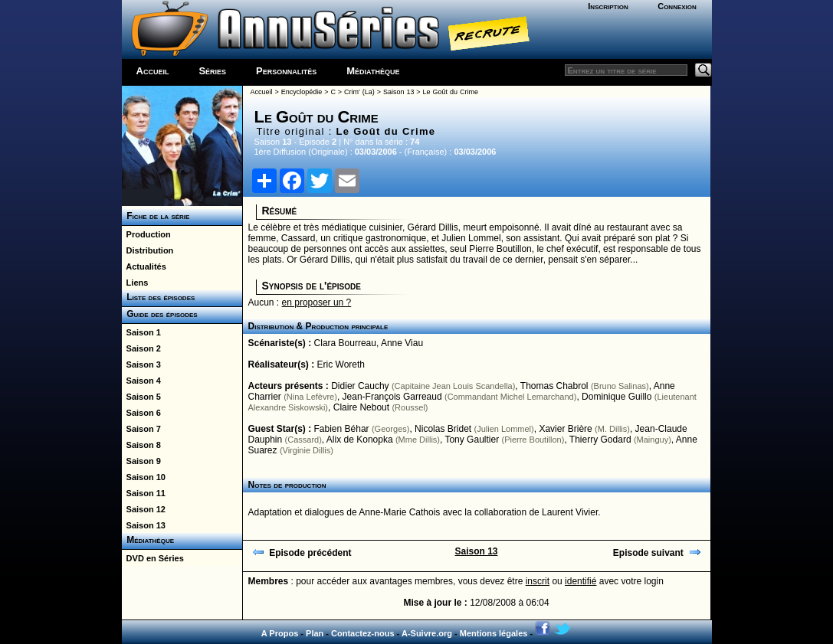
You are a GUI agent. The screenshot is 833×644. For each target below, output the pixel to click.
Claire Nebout (361, 407)
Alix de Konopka (360, 440)
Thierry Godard (600, 440)
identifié (580, 581)
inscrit (538, 581)
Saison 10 (144, 477)
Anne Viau (402, 343)
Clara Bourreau (345, 343)
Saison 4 (141, 381)
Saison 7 (141, 429)
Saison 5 (141, 397)
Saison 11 (144, 493)
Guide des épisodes (160, 314)
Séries (212, 71)
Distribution (148, 250)
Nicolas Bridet (443, 429)
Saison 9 (141, 461)
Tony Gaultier (472, 440)
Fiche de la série (156, 216)
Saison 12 (144, 509)
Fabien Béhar (342, 429)
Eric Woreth (341, 364)
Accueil (153, 71)
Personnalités (286, 71)
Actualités (144, 266)
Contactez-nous (363, 633)
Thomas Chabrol (554, 386)
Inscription (608, 6)
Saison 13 (144, 525)
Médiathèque (373, 71)
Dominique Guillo (617, 397)
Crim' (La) (359, 92)
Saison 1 (141, 332)
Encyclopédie (302, 92)
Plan (315, 633)
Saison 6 (141, 413)
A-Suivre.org (427, 633)
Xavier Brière (565, 429)
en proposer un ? (317, 302)
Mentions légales (494, 633)
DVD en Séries (153, 558)
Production (146, 234)
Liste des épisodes (159, 297)
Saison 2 (141, 348)
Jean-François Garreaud (392, 397)
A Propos (280, 633)
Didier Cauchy (360, 386)
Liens (135, 283)
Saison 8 (141, 445)
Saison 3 (141, 364)
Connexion (677, 6)
